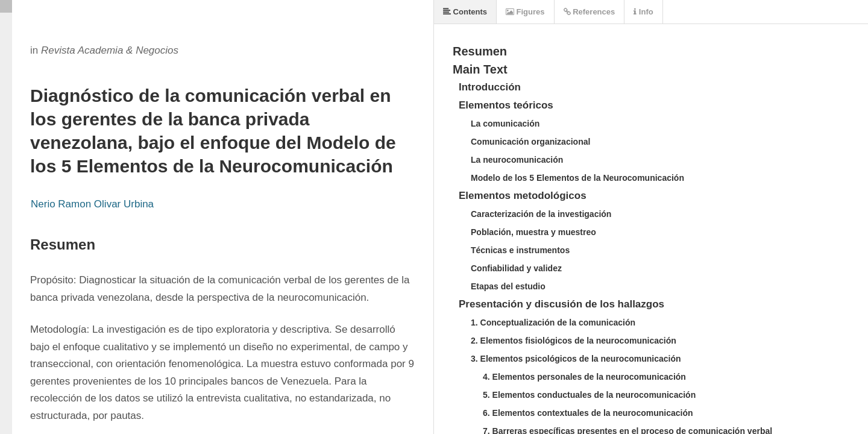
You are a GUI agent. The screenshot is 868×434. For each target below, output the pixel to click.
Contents (465, 12)
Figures (525, 12)
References (590, 12)
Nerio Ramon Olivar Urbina (92, 204)
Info (643, 12)
